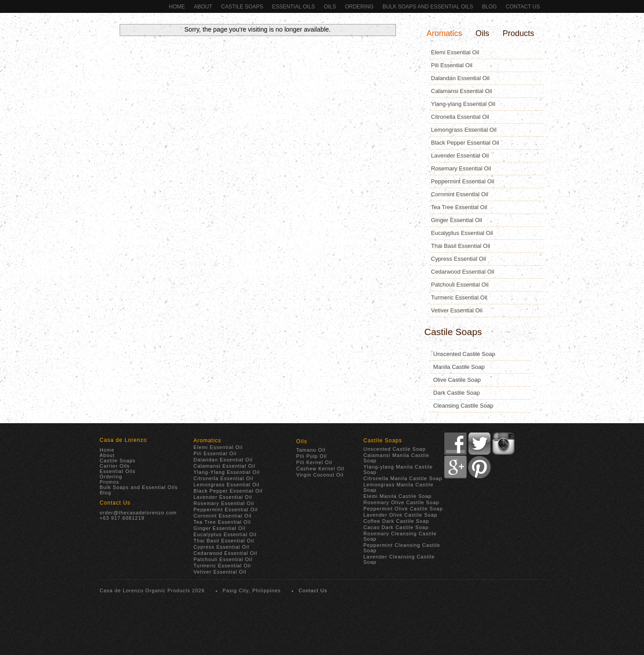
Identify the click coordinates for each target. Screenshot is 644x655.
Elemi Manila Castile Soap (397, 496)
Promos (109, 482)
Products (518, 33)
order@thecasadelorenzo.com (138, 513)
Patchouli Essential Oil (460, 285)
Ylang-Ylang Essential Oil (227, 472)
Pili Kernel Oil (314, 462)
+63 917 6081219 (122, 518)
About (203, 7)
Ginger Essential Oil (457, 220)
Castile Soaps (242, 7)
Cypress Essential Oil (459, 259)
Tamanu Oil (311, 450)
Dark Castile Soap (457, 393)
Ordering (111, 477)
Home (177, 7)
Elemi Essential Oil (455, 52)
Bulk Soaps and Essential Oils (428, 7)
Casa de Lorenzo (123, 440)
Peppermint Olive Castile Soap (403, 509)
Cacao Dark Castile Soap (396, 527)
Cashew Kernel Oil (320, 469)
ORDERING (359, 7)
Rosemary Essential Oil (461, 168)
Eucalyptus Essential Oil (462, 233)
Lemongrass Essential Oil (464, 130)
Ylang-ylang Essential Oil (463, 104)
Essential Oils (294, 7)
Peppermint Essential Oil (463, 181)
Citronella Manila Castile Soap (403, 478)
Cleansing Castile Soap (463, 406)
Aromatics (444, 33)
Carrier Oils (115, 466)
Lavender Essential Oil (460, 156)
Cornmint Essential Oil (460, 194)
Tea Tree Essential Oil (459, 207)
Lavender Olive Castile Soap (400, 515)
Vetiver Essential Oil (457, 310)
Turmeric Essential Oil (459, 297)
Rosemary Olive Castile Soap (401, 502)
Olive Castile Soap (457, 380)
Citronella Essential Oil (460, 117)
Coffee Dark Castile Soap (396, 521)
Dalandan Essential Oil (460, 78)
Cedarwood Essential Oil (463, 272)
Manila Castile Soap (459, 367)
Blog (489, 7)
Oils (330, 7)
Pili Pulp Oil (312, 456)
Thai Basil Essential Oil (461, 246)
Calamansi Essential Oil (461, 91)
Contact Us (523, 7)
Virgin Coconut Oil (320, 475)
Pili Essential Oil (452, 65)
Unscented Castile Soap (464, 354)
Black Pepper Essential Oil (465, 143)
